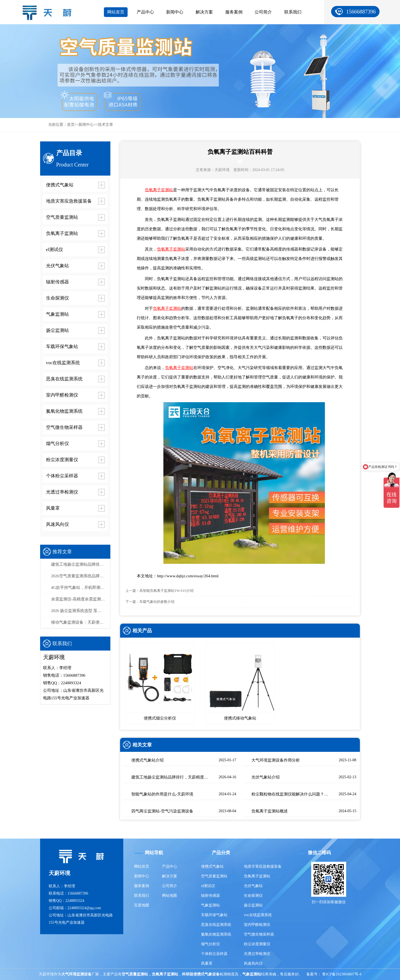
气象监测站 (210, 905)
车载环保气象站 (214, 915)
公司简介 (263, 12)
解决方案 (204, 12)
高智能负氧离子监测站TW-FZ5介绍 (167, 591)
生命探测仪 (253, 896)
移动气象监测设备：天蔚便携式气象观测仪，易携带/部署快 (79, 622)
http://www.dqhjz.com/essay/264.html (188, 576)
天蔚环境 (222, 170)
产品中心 (145, 12)
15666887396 (361, 12)
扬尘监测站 (253, 905)
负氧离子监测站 (159, 190)
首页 (71, 125)
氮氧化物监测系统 (216, 934)
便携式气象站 (212, 866)
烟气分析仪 (210, 944)
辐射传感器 (210, 896)
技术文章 (106, 125)
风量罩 (207, 963)
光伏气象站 (253, 886)
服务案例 (234, 12)
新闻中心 (175, 12)
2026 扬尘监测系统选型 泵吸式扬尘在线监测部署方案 (79, 611)
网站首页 (116, 12)
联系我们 (293, 12)
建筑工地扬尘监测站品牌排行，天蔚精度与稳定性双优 (79, 564)
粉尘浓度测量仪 (257, 944)
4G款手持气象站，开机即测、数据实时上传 (79, 588)
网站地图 (170, 896)
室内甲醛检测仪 (257, 925)
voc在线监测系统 (258, 915)
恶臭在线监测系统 (216, 925)
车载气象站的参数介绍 (157, 602)
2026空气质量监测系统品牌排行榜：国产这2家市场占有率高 (79, 576)
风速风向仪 (253, 963)
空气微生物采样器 (259, 934)
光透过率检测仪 (257, 954)
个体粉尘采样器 (214, 954)
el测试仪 (208, 886)
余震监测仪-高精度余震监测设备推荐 (79, 599)
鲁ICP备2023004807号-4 (342, 974)
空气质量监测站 (214, 876)
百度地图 (142, 905)
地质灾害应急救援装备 (263, 866)
